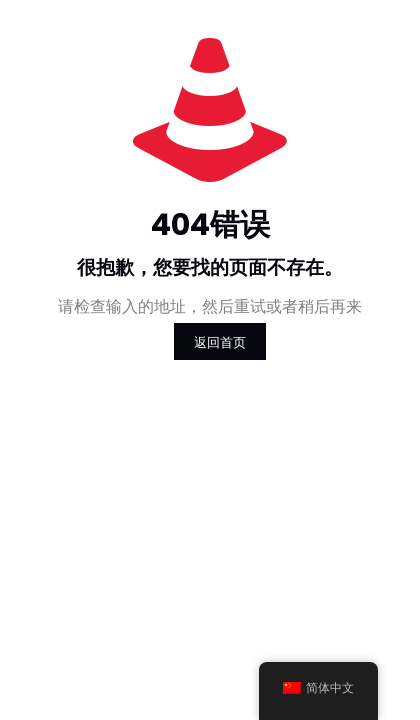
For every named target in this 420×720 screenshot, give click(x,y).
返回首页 (220, 341)
